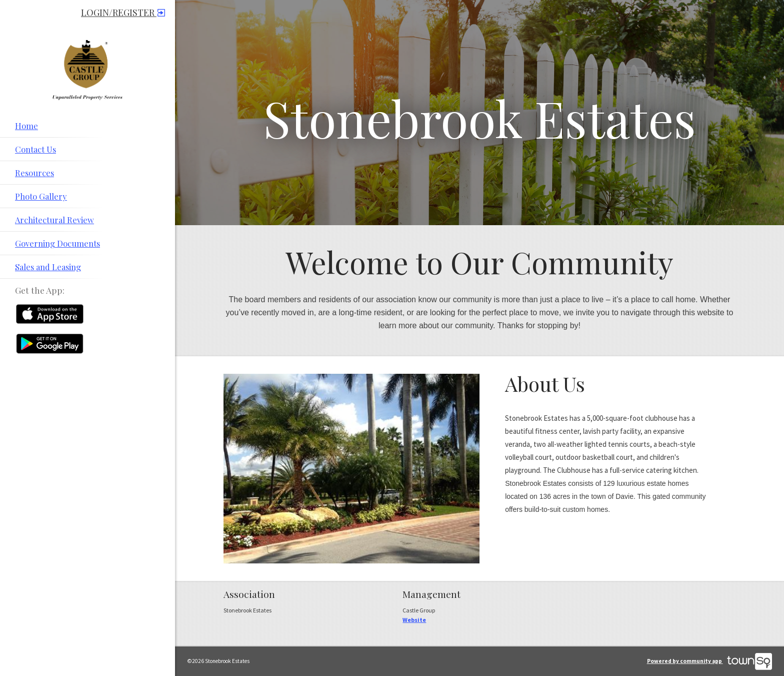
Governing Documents (57, 243)
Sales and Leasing (48, 267)
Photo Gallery (41, 196)
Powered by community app (709, 661)
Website (414, 620)
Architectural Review (54, 220)
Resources (34, 173)
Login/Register (123, 13)
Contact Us (35, 149)
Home (26, 126)
